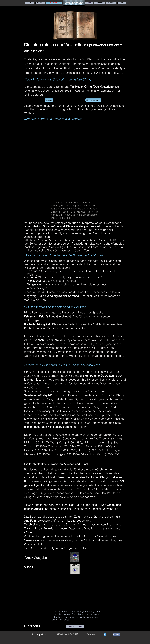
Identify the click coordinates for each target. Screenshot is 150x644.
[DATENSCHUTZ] (54, 3)
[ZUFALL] (29, 3)
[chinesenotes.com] (93, 100)
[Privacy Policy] (40, 634)
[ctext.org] (49, 100)
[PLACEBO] (40, 3)
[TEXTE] (122, 3)
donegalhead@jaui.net (67, 634)
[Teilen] (116, 634)
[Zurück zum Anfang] (75, 626)
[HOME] (89, 3)
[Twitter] (105, 635)
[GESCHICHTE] (99, 3)
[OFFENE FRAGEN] (74, 3)
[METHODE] (111, 3)
